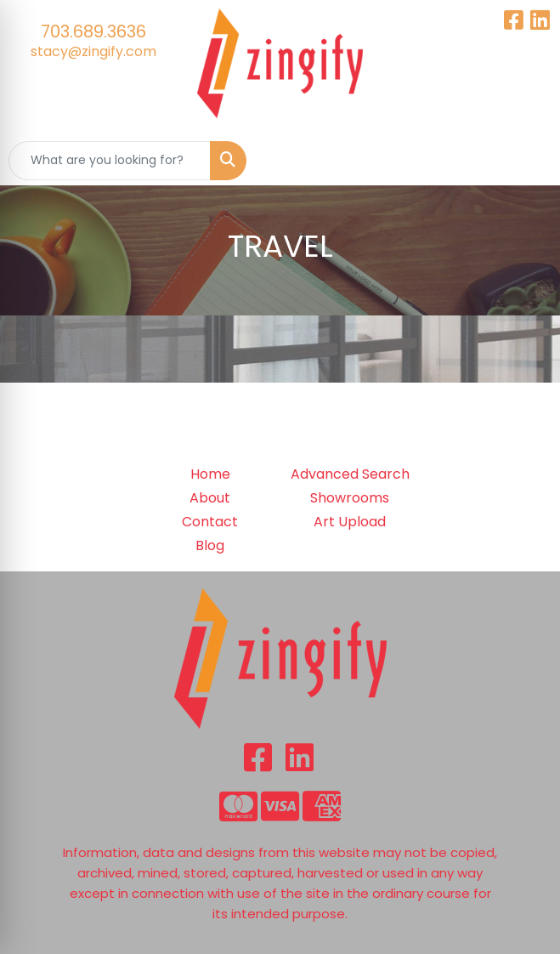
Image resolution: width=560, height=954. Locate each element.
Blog (210, 545)
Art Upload (350, 522)
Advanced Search (350, 474)
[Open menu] (526, 161)
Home (210, 474)
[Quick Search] (110, 161)
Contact (210, 522)
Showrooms (350, 498)
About (210, 498)
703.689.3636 (93, 31)
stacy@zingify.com (93, 51)
